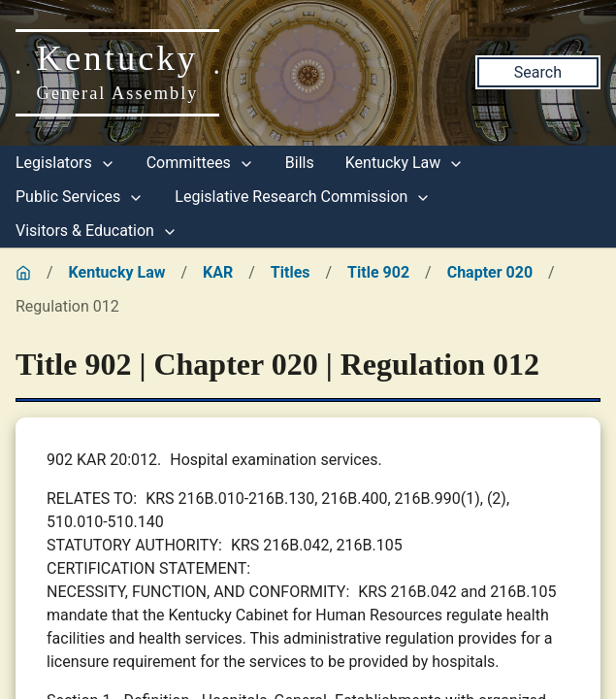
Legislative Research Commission (303, 197)
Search (538, 72)
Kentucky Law (405, 163)
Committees (200, 163)
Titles (291, 272)
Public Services (80, 197)
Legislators (65, 163)
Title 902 (378, 272)
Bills (300, 163)
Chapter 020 (490, 272)
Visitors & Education (97, 231)
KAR (218, 272)
